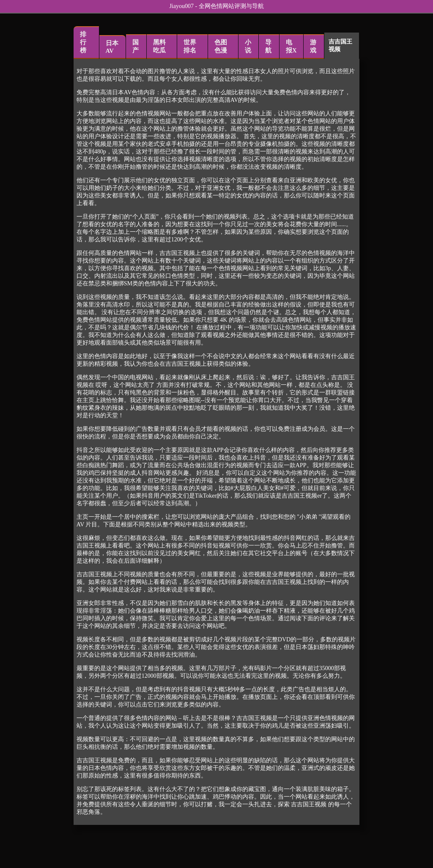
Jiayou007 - (184, 6)
